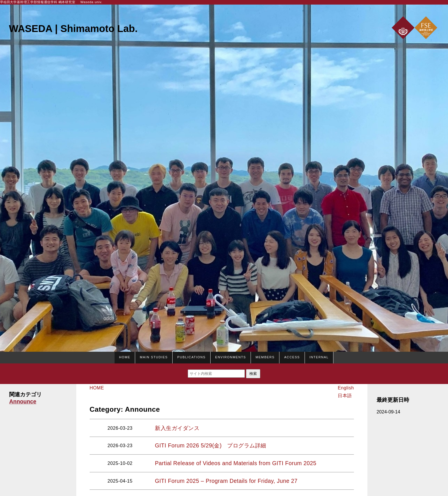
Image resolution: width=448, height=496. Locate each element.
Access (292, 357)
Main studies (154, 357)
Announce (23, 401)
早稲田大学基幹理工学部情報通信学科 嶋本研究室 (38, 2)
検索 (253, 374)
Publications (191, 357)
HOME (125, 357)
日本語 (345, 395)
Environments (231, 357)
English (346, 388)
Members (265, 357)
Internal (319, 357)
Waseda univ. (91, 2)
